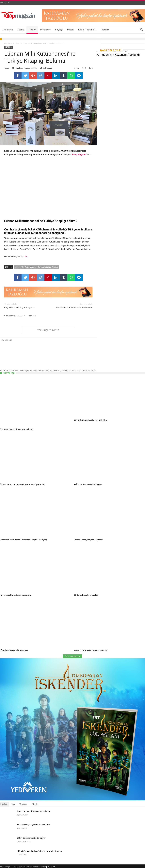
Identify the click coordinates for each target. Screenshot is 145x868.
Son (13, 804)
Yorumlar (23, 804)
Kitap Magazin (49, 867)
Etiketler (35, 804)
